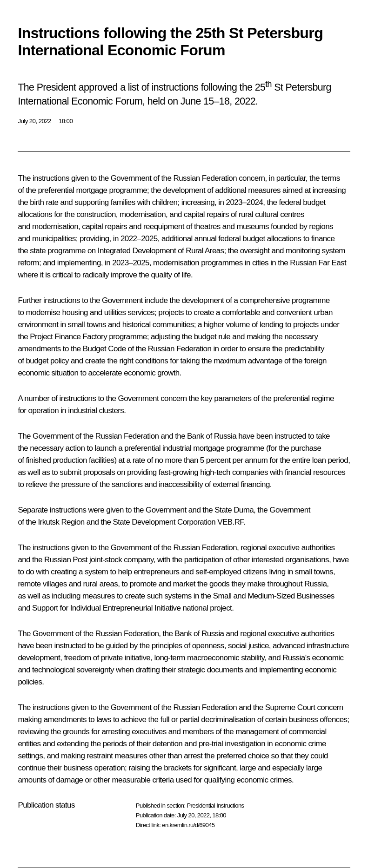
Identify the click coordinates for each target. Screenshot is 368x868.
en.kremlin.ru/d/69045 (188, 825)
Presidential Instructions (215, 806)
